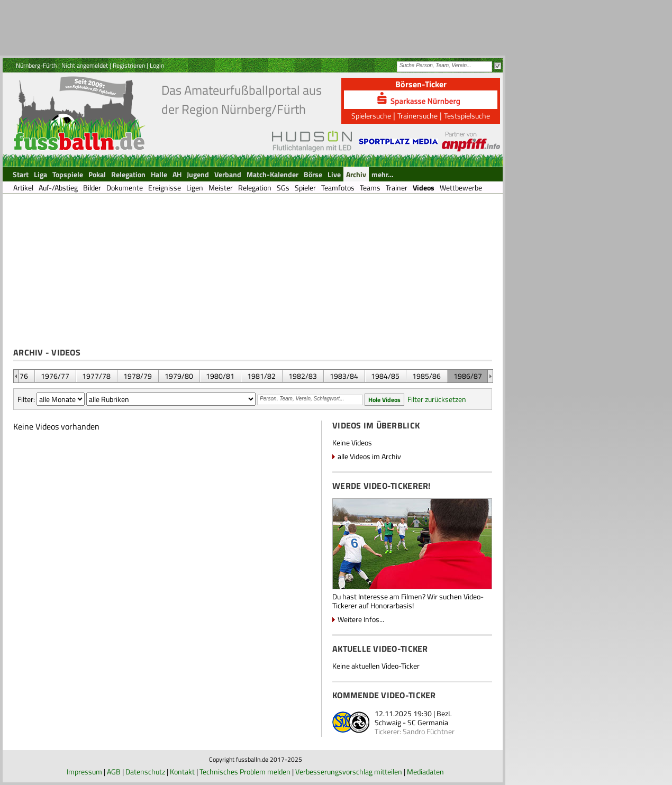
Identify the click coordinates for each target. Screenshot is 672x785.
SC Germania (428, 722)
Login (157, 65)
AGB (114, 772)
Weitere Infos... (361, 619)
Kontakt (182, 772)
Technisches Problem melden (245, 772)
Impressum (84, 772)
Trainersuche (417, 116)
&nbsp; (16, 376)
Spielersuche (371, 116)
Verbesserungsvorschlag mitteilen (349, 772)
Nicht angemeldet (85, 65)
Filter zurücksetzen (437, 399)
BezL (444, 713)
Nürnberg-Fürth (36, 65)
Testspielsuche (467, 116)
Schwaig (388, 722)
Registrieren (129, 65)
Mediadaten (425, 772)
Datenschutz (145, 772)
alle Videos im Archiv (369, 456)
